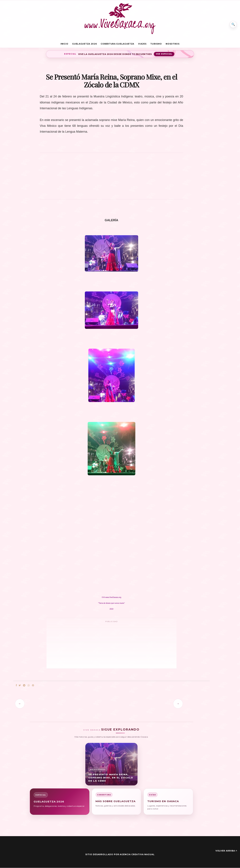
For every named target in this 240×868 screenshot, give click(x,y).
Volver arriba (226, 851)
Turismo (156, 44)
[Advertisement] (111, 178)
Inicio (64, 44)
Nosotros (173, 44)
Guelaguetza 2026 (84, 44)
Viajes (142, 44)
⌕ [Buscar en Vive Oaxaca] (233, 24)
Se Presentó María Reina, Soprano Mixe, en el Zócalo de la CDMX (111, 778)
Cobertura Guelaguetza (117, 44)
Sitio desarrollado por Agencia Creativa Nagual (120, 854)
